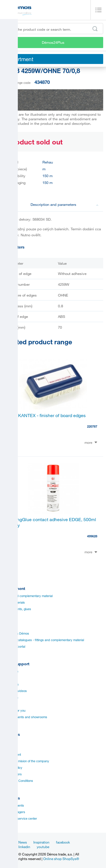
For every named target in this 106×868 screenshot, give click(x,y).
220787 (92, 426)
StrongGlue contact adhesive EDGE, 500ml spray (52, 522)
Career (8, 741)
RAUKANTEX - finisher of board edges (47, 415)
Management (12, 755)
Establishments (13, 805)
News (23, 842)
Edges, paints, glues (17, 609)
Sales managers (14, 812)
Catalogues (11, 671)
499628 (92, 536)
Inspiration (41, 842)
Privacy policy (13, 768)
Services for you (14, 710)
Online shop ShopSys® (61, 859)
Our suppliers (12, 774)
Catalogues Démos (16, 633)
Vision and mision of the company (26, 761)
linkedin (24, 847)
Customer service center (20, 819)
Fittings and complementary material (28, 596)
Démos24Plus (53, 42)
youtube (43, 847)
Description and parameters (65, 204)
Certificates (11, 684)
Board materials (14, 602)
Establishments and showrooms (25, 717)
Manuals (9, 678)
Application (10, 697)
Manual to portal (14, 647)
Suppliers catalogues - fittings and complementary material (43, 640)
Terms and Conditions (18, 781)
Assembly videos (15, 691)
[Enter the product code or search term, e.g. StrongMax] (53, 29)
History (8, 748)
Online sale (10, 704)
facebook (63, 842)
